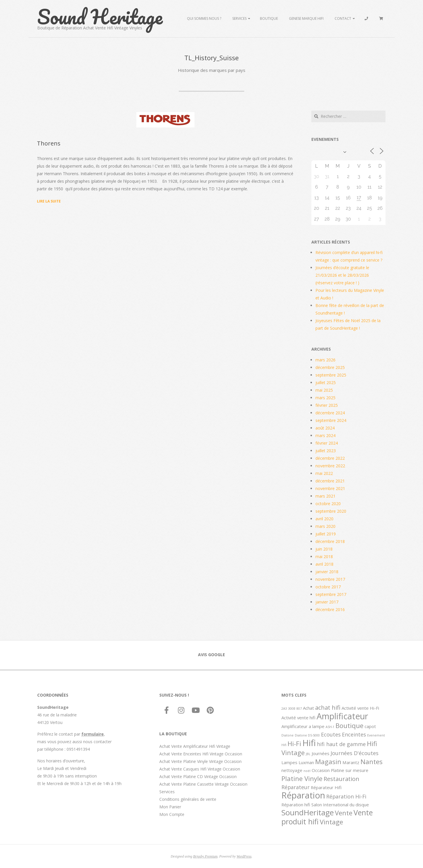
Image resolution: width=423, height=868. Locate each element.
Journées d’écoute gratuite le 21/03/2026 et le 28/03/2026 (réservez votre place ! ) (342, 275)
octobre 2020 (328, 504)
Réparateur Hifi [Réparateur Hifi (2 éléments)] (326, 787)
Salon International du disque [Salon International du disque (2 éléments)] (340, 805)
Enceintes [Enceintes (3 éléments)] (354, 734)
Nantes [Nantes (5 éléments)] (372, 762)
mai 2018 (324, 557)
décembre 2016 (330, 609)
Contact (343, 18)
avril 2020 (324, 519)
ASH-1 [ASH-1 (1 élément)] (330, 727)
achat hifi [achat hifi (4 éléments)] (328, 707)
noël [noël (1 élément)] (307, 771)
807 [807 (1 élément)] (299, 709)
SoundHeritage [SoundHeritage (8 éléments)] (308, 812)
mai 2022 (324, 473)
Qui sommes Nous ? (204, 18)
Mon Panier (170, 807)
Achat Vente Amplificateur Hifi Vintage (195, 746)
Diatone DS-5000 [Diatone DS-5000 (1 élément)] (307, 735)
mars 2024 (325, 435)
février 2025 (327, 405)
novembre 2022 (330, 466)
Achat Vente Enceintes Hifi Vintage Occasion (201, 754)
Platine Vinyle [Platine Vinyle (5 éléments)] (302, 778)
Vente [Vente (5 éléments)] (344, 813)
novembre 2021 (330, 488)
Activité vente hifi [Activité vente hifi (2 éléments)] (298, 718)
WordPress (244, 856)
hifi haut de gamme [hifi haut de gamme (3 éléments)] (341, 744)
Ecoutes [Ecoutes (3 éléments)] (331, 734)
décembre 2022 (330, 458)
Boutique (269, 18)
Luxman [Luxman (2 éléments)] (306, 762)
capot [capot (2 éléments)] (370, 726)
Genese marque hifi (306, 18)
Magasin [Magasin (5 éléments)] (328, 762)
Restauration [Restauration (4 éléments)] (341, 779)
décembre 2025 (330, 367)
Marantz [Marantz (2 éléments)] (351, 762)
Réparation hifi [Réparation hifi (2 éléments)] (296, 805)
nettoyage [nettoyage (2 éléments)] (292, 770)
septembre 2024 (331, 420)
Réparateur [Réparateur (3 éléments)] (296, 787)
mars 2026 (325, 360)
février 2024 (327, 443)
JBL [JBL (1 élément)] (308, 754)
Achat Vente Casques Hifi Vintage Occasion (200, 769)
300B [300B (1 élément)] (292, 709)
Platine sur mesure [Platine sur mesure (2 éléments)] (350, 770)
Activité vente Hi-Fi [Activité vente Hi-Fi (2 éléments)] (360, 708)
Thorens (49, 143)
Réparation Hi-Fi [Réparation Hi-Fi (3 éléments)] (346, 796)
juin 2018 (324, 549)
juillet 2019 (326, 534)
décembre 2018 (330, 541)
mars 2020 (325, 526)
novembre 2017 (330, 579)
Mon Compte (172, 814)
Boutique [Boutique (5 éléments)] (349, 725)
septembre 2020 (331, 511)
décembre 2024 (330, 413)
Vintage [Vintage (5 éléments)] (331, 822)
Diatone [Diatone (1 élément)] (288, 735)
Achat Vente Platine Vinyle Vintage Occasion (200, 761)
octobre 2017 (328, 587)
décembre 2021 (330, 481)
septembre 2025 (331, 375)
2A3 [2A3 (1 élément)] (284, 709)
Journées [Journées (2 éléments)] (321, 753)
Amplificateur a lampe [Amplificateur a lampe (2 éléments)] (303, 726)
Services (239, 18)
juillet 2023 (326, 451)
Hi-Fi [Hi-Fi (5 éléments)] (294, 743)
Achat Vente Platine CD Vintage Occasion (198, 776)
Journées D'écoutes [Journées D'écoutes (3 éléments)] (355, 753)
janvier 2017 (327, 602)
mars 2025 (325, 398)
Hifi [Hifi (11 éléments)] (309, 743)
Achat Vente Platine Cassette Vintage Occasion (203, 784)
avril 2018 (324, 564)
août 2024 (325, 428)
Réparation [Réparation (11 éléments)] (303, 795)
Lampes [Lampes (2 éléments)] (289, 762)
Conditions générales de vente (188, 799)
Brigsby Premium (205, 856)
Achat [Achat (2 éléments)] (308, 708)
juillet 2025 (326, 382)
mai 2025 (324, 390)
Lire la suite (49, 201)
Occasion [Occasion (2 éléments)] (321, 770)
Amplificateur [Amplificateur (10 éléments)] (342, 716)
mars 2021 (325, 496)
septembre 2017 (331, 594)
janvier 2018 (327, 572)
